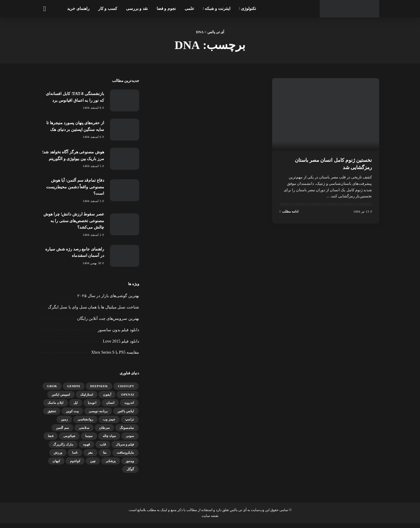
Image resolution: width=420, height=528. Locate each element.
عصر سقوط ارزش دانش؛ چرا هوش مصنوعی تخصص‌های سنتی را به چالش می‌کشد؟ (74, 226)
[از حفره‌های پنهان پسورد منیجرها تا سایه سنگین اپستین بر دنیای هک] (125, 130)
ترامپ (130, 424)
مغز (90, 457)
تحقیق (52, 416)
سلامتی (84, 432)
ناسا (75, 457)
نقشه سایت (210, 520)
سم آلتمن (62, 432)
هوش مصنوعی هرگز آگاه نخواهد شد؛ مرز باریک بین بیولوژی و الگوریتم (75, 158)
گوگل (130, 474)
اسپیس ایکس (61, 399)
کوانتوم (75, 466)
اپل (76, 407)
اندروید (129, 407)
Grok (52, 391)
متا (105, 457)
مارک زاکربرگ (63, 449)
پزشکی (111, 466)
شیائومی (69, 441)
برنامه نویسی (98, 416)
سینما (89, 441)
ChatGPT (126, 391)
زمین (64, 424)
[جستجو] (44, 9)
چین (93, 466)
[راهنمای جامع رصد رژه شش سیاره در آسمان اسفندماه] (125, 261)
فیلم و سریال (125, 449)
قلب (103, 449)
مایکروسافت (125, 457)
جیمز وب (109, 424)
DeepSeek (99, 391)
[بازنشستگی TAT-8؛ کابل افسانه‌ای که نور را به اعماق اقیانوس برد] (125, 100)
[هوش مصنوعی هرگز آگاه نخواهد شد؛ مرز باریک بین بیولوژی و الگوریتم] (125, 161)
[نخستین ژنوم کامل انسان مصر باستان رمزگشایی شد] (326, 114)
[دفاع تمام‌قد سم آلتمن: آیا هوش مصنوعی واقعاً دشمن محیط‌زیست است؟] (125, 195)
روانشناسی (85, 424)
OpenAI (128, 399)
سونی (130, 441)
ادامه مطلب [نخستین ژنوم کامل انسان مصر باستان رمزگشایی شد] (289, 211)
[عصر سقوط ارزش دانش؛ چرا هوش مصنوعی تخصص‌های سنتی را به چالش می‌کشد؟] (125, 229)
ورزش (58, 457)
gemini (74, 391)
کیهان (56, 466)
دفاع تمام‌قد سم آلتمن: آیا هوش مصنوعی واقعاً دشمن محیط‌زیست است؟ (73, 191)
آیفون (107, 399)
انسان (110, 407)
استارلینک (87, 399)
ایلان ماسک (56, 407)
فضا (51, 441)
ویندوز (130, 466)
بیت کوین (72, 416)
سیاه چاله (109, 441)
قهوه (86, 449)
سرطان (105, 432)
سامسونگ (127, 432)
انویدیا (92, 407)
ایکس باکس (126, 416)
